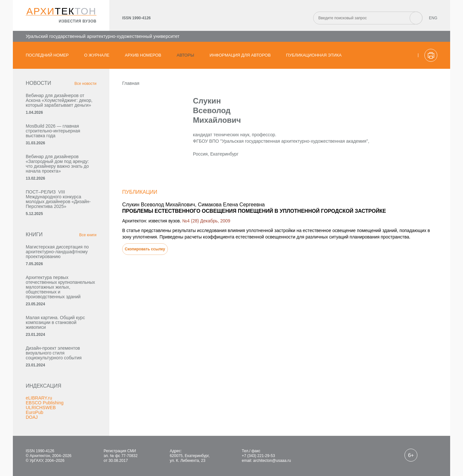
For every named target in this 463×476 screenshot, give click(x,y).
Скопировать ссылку (145, 249)
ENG (433, 18)
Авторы (186, 55)
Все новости (86, 84)
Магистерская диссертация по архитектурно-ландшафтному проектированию (57, 252)
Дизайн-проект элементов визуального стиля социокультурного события (54, 353)
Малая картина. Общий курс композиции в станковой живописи (55, 322)
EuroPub (34, 412)
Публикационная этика (314, 55)
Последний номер (47, 55)
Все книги (88, 235)
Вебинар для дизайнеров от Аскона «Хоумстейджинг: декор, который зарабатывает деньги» (59, 100)
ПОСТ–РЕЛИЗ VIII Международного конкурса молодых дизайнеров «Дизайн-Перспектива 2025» (58, 199)
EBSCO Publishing (45, 403)
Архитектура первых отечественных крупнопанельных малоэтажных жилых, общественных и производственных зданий (60, 287)
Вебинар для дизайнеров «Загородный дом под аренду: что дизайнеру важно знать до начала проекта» (57, 164)
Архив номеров (143, 55)
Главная (131, 83)
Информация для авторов (240, 55)
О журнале (97, 55)
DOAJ (32, 417)
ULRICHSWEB (41, 408)
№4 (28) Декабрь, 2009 (206, 221)
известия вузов (78, 21)
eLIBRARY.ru (39, 398)
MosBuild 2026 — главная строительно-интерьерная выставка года (53, 131)
